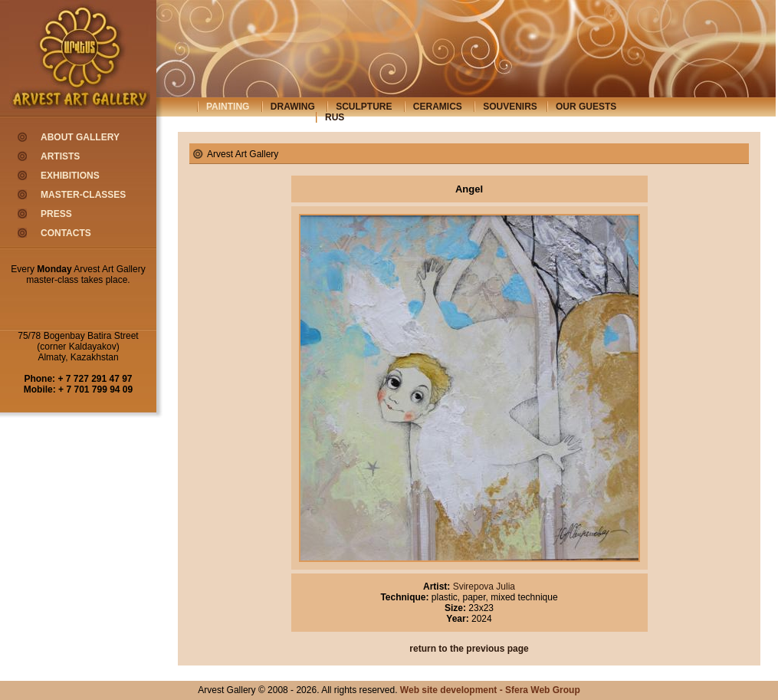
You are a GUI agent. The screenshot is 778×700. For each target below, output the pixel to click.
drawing (293, 107)
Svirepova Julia (483, 587)
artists (60, 156)
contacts (66, 233)
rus (335, 117)
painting (228, 107)
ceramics (438, 107)
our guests (586, 107)
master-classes (83, 195)
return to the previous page (469, 649)
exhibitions (70, 176)
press (56, 214)
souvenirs (510, 107)
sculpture (364, 107)
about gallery (80, 137)
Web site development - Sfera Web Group (490, 690)
